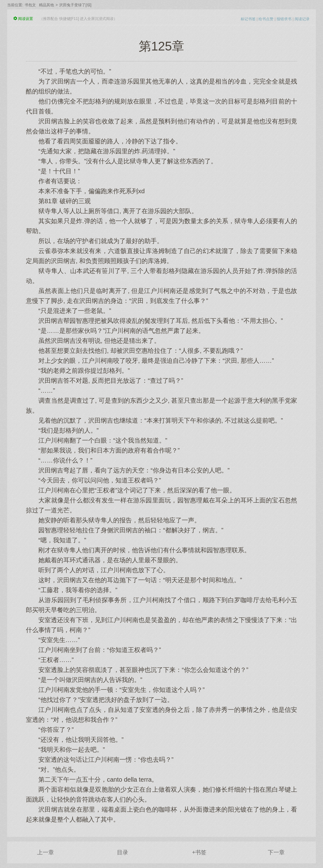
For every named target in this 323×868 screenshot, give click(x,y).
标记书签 (248, 19)
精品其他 (46, 5)
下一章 (276, 852)
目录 (123, 852)
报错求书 (284, 19)
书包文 (30, 5)
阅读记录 (302, 19)
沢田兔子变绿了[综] (75, 5)
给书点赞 (266, 19)
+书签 (199, 852)
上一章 (46, 852)
